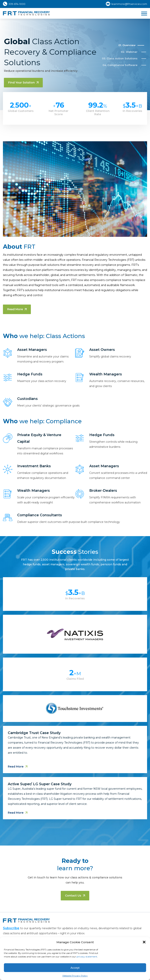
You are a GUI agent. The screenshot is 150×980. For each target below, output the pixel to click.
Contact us (75, 896)
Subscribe (11, 928)
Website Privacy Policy (75, 976)
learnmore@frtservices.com (129, 4)
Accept (75, 968)
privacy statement (87, 957)
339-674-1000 (17, 4)
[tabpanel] (75, 704)
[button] (144, 942)
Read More (17, 309)
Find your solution (23, 83)
